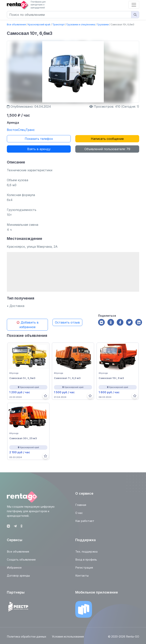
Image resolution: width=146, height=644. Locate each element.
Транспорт (58, 24)
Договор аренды (18, 577)
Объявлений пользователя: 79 (107, 149)
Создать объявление (21, 561)
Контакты (82, 577)
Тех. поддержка (86, 553)
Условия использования (68, 638)
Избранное (14, 569)
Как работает (85, 523)
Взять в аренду (39, 149)
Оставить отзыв (67, 322)
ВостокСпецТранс (21, 130)
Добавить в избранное (27, 325)
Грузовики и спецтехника (81, 24)
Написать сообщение (107, 139)
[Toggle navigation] (134, 5)
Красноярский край (39, 24)
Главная (81, 507)
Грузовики (103, 24)
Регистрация (84, 569)
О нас (79, 515)
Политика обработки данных (27, 638)
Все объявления (16, 24)
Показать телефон (39, 139)
